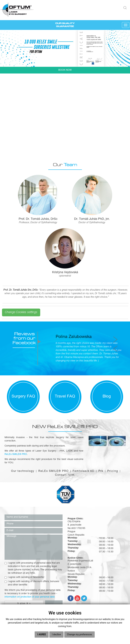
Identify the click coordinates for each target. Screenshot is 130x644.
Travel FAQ (65, 397)
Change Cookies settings (21, 312)
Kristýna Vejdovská (65, 273)
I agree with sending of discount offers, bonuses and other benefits (32, 583)
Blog (107, 397)
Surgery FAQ (23, 397)
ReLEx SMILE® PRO (53, 471)
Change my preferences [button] (79, 634)
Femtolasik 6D (83, 471)
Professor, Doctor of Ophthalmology (38, 223)
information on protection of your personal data (30, 597)
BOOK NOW (65, 70)
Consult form (65, 475)
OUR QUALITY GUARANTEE (65, 25)
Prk (101, 471)
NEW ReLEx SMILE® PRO (65, 426)
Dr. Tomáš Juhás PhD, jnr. (92, 219)
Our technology (23, 471)
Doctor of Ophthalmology (92, 223)
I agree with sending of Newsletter (24, 577)
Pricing (113, 471)
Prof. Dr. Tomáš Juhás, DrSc (38, 219)
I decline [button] (56, 634)
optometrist (65, 276)
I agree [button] (42, 634)
